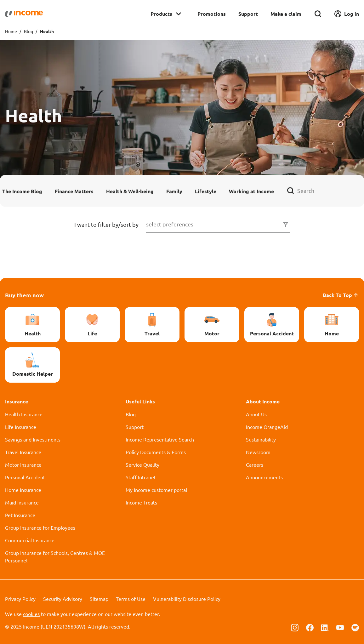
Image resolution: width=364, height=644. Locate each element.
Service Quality (142, 464)
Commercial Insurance (30, 540)
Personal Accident (25, 477)
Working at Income (251, 191)
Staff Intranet (141, 477)
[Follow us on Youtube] (340, 627)
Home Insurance (23, 490)
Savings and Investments (33, 439)
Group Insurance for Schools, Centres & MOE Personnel (55, 556)
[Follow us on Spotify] (355, 627)
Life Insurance (21, 427)
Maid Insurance (22, 502)
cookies (31, 614)
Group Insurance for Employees (40, 527)
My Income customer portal (156, 490)
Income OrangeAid (267, 427)
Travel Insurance (23, 452)
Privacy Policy (20, 599)
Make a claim (286, 14)
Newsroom (258, 452)
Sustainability (261, 439)
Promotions (212, 14)
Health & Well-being (130, 191)
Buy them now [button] (24, 295)
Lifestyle (206, 191)
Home (11, 31)
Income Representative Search (160, 439)
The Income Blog (22, 191)
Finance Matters (74, 191)
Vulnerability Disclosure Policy (187, 599)
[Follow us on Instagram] (295, 627)
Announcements (264, 477)
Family (174, 191)
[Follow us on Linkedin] (325, 627)
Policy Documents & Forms (156, 452)
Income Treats (141, 502)
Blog (28, 31)
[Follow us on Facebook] (310, 627)
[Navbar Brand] (24, 14)
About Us (256, 414)
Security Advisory (63, 599)
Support (248, 14)
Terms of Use (131, 599)
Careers (255, 464)
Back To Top (341, 295)
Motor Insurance (23, 464)
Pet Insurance (20, 515)
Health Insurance (24, 414)
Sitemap (99, 599)
